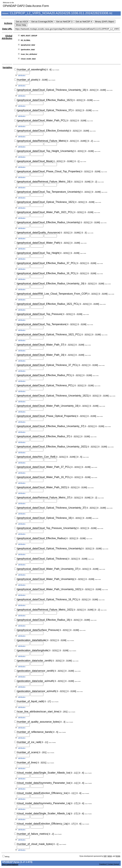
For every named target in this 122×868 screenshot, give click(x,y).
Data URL (7, 29)
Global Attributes (7, 37)
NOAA (118, 856)
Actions (8, 23)
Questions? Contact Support (109, 864)
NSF (105, 856)
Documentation (10, 864)
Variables (7, 68)
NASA (110, 856)
